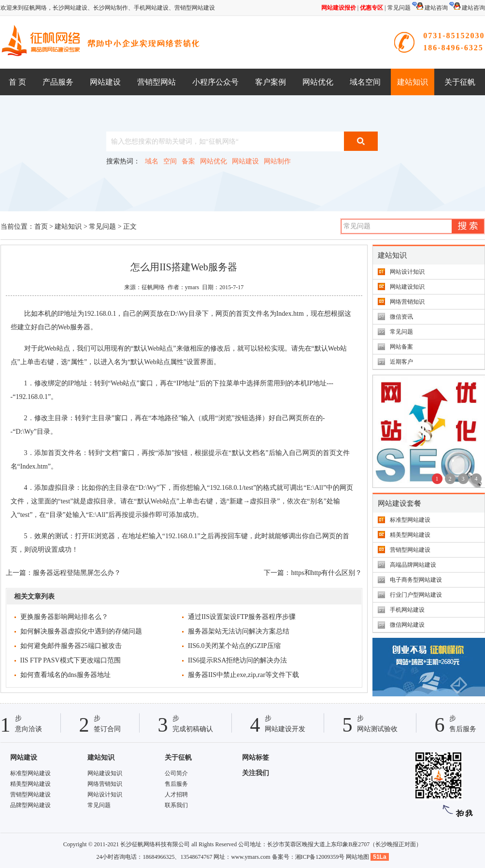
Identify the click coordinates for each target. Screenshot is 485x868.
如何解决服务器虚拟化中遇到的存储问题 (81, 631)
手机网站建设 (151, 8)
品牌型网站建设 (30, 805)
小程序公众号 (215, 82)
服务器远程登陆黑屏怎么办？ (77, 573)
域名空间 (365, 82)
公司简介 (176, 773)
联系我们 (176, 805)
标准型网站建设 (410, 520)
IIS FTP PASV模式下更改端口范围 (71, 660)
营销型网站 (157, 82)
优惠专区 (371, 8)
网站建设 (105, 82)
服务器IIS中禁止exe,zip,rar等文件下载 (243, 675)
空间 (170, 161)
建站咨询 (430, 8)
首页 (41, 227)
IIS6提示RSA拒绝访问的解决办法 (237, 660)
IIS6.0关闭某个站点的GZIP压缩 (234, 646)
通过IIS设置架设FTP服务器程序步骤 (242, 617)
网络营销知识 (407, 302)
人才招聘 (176, 794)
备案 (188, 161)
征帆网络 (153, 287)
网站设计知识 (407, 272)
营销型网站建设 (195, 8)
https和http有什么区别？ (326, 573)
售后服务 (176, 784)
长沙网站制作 (111, 8)
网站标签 (256, 758)
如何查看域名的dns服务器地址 (65, 675)
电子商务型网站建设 (416, 580)
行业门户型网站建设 (416, 595)
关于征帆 (460, 82)
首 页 (17, 82)
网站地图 (357, 857)
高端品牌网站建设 (413, 565)
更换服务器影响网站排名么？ (64, 617)
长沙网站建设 (70, 8)
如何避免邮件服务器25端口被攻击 (71, 646)
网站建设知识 (407, 287)
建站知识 (413, 82)
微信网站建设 (407, 625)
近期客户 (401, 362)
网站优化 (318, 82)
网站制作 (277, 161)
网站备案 (401, 347)
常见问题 (399, 8)
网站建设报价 (339, 8)
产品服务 (58, 82)
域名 (152, 161)
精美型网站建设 (410, 535)
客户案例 (271, 82)
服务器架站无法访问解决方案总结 (239, 631)
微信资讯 (401, 317)
